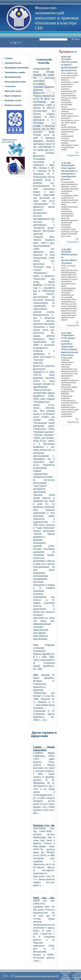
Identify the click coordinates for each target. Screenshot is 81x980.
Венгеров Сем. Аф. (44, 825)
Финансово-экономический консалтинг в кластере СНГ (37, 976)
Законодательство (13, 63)
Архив (74, 52)
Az (11, 43)
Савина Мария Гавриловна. (44, 748)
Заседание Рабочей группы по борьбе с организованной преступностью (69, 65)
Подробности (73, 154)
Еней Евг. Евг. (44, 898)
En (19, 43)
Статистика (10, 86)
